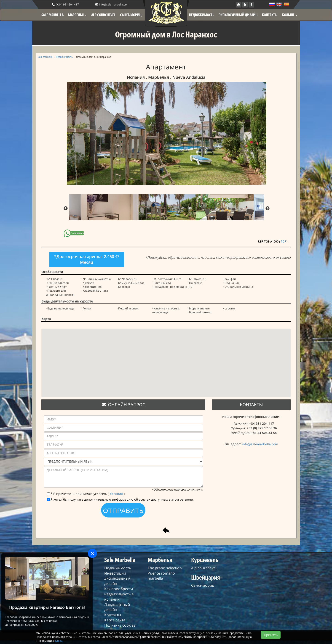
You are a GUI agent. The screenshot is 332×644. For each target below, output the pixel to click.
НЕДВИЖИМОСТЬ (202, 15)
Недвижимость (64, 57)
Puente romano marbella (161, 576)
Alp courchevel (204, 568)
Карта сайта (115, 620)
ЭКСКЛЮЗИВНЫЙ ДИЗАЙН (238, 15)
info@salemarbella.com (112, 4)
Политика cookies (120, 625)
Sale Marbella (45, 57)
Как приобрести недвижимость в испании (119, 594)
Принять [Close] (271, 639)
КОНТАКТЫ (270, 15)
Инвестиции (115, 573)
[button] (166, 359)
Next (268, 209)
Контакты (113, 615)
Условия (117, 494)
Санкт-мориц (203, 585)
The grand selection (165, 568)
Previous (66, 209)
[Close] (92, 553)
